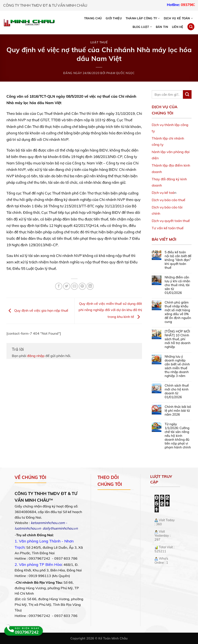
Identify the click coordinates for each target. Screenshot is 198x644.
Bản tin (162, 27)
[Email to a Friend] (74, 286)
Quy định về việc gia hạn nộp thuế (37, 310)
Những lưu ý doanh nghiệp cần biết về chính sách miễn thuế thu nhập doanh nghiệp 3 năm (177, 366)
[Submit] (187, 94)
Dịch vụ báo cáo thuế (169, 200)
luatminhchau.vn (28, 528)
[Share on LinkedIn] (90, 286)
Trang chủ (93, 18)
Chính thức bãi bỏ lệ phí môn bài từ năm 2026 (178, 411)
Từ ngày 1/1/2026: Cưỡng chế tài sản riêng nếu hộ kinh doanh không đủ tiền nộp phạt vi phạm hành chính (178, 436)
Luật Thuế (99, 42)
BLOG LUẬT (142, 27)
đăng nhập (36, 356)
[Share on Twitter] (67, 286)
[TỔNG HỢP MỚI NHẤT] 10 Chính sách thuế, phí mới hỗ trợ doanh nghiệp (178, 339)
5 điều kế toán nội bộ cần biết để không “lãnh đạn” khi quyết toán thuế (178, 260)
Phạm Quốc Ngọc (121, 73)
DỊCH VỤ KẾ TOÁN (178, 18)
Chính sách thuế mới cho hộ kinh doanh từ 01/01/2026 (177, 391)
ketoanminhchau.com (48, 523)
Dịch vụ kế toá (163, 193)
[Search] (191, 27)
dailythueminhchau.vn (60, 528)
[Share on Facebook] (59, 286)
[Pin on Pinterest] (82, 286)
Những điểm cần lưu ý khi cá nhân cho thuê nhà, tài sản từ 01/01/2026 (177, 285)
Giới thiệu (114, 18)
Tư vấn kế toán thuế (168, 228)
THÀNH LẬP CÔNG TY (143, 18)
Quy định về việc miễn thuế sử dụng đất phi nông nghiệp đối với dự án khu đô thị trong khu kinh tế (110, 310)
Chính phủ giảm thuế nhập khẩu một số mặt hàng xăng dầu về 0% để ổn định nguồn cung (178, 312)
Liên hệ (178, 27)
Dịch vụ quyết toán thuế (171, 221)
